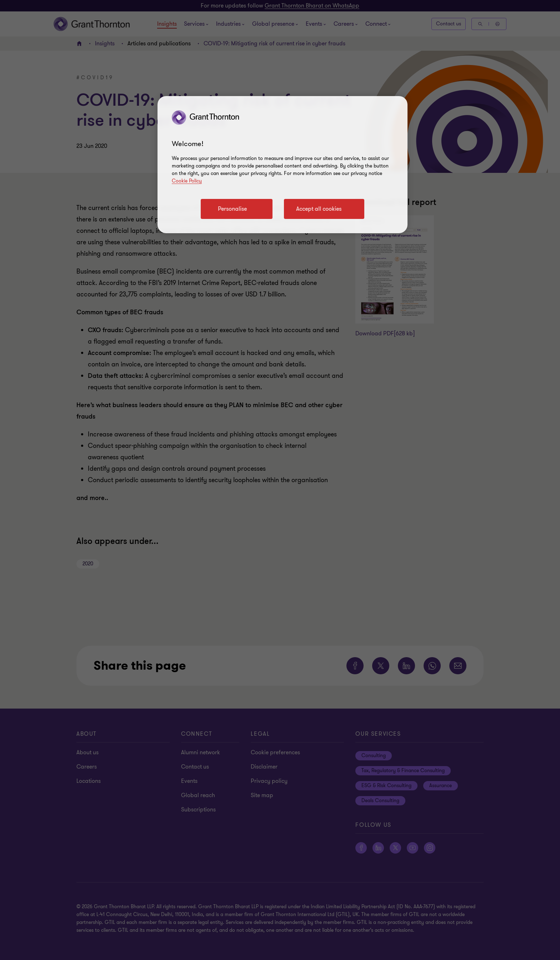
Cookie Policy (187, 181)
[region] (282, 165)
